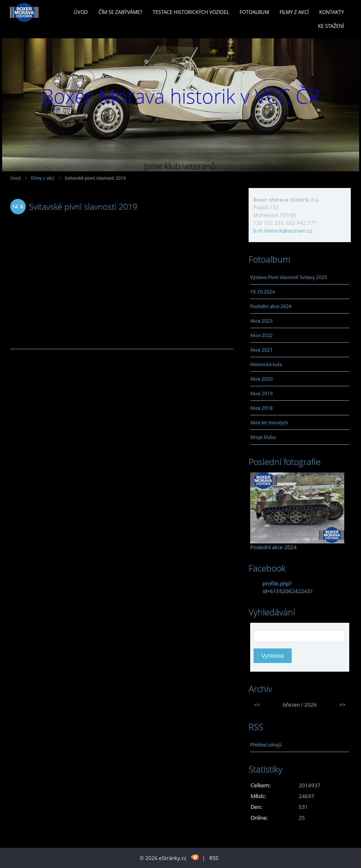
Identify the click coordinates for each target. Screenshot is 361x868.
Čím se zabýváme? (120, 12)
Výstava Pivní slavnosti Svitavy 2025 (289, 277)
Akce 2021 (261, 350)
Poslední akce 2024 (271, 306)
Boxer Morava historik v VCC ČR (180, 96)
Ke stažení (331, 26)
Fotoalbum (254, 12)
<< (257, 705)
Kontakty (332, 12)
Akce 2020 (261, 379)
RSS (214, 858)
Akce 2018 (261, 408)
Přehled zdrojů (266, 745)
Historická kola (266, 364)
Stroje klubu (263, 437)
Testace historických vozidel (191, 12)
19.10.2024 (263, 292)
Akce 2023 (261, 321)
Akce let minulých (269, 422)
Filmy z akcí (294, 12)
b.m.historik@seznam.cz (283, 231)
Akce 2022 (261, 335)
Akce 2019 (261, 393)
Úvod (81, 12)
